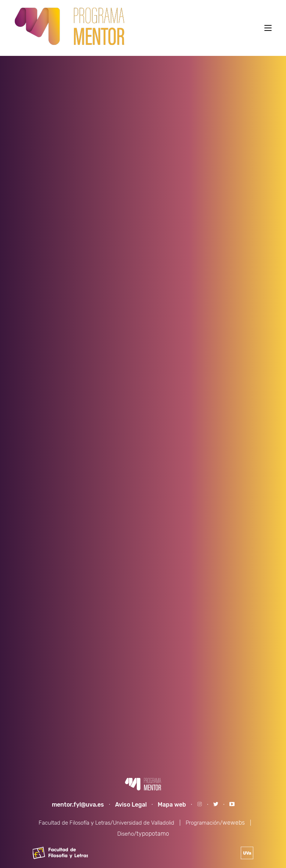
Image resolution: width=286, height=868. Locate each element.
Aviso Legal (131, 805)
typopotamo (153, 834)
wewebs (234, 823)
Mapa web (172, 805)
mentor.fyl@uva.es (78, 805)
